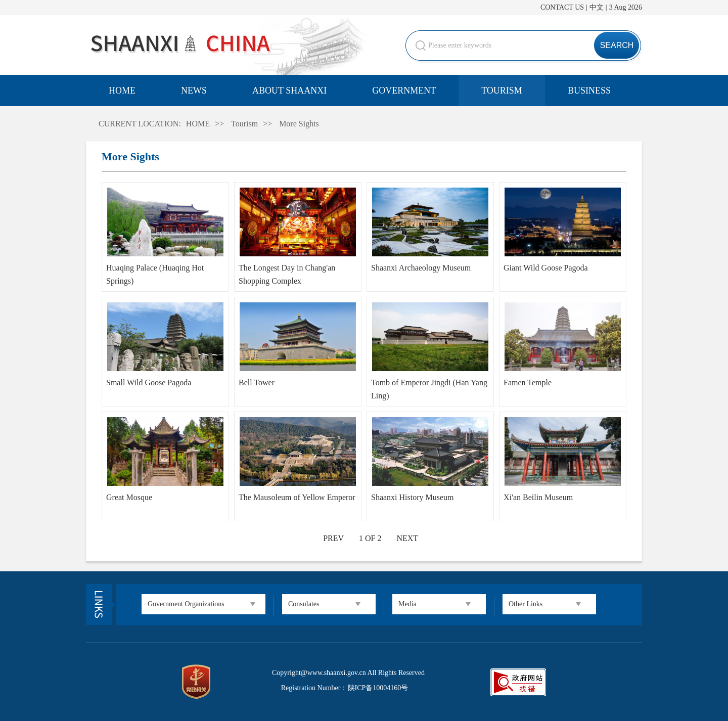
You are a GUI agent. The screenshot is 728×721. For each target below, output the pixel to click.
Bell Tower (257, 382)
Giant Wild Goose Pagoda (546, 268)
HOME (122, 91)
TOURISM (502, 91)
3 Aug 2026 (626, 7)
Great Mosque (129, 497)
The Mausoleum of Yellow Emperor (297, 497)
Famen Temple (528, 382)
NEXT (407, 538)
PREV (333, 538)
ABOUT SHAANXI (289, 91)
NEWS (194, 91)
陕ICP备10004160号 (378, 688)
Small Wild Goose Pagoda (149, 382)
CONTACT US (562, 7)
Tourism (244, 124)
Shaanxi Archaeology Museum (421, 268)
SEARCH (617, 45)
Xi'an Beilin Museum (538, 497)
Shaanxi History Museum (413, 497)
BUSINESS (589, 91)
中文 (597, 7)
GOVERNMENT (404, 91)
